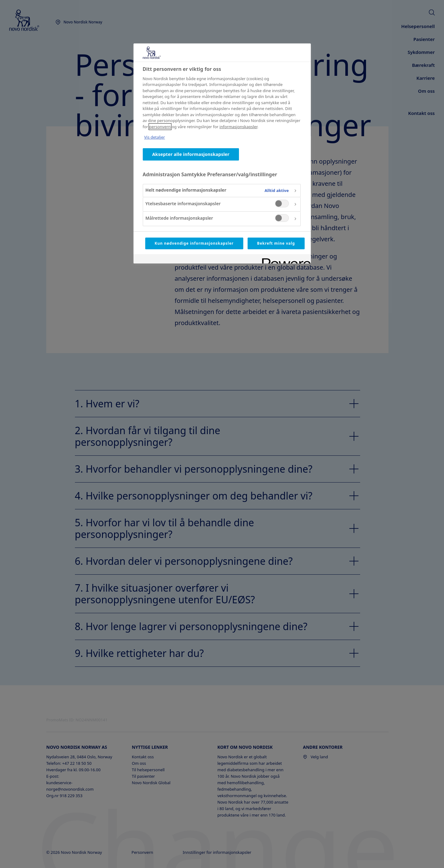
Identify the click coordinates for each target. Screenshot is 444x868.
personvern (160, 127)
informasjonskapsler (238, 127)
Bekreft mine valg (276, 243)
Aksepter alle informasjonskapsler (191, 154)
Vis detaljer (155, 137)
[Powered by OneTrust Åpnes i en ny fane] (284, 260)
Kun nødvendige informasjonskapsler (194, 243)
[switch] (282, 204)
